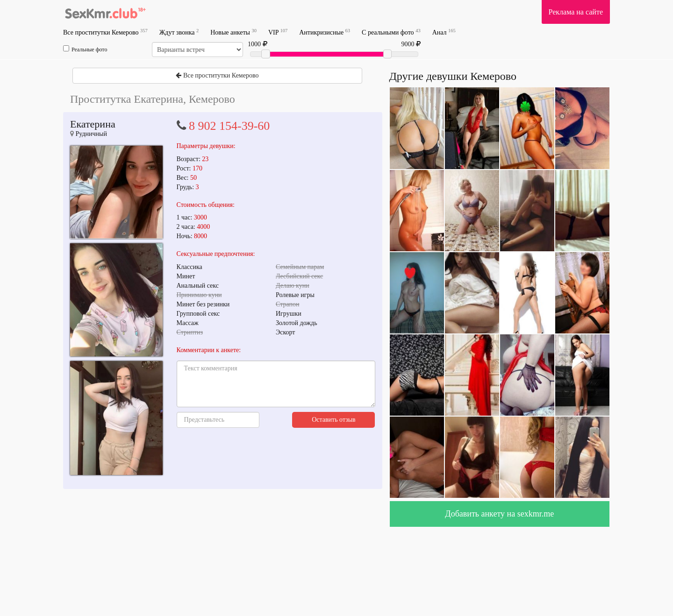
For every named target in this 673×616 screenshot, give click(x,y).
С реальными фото (391, 32)
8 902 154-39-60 (229, 126)
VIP (278, 32)
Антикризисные (325, 32)
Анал (444, 32)
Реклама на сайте (576, 12)
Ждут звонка (179, 32)
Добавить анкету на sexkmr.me (499, 514)
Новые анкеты (233, 32)
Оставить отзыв (334, 420)
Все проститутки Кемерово (105, 32)
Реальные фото (85, 49)
